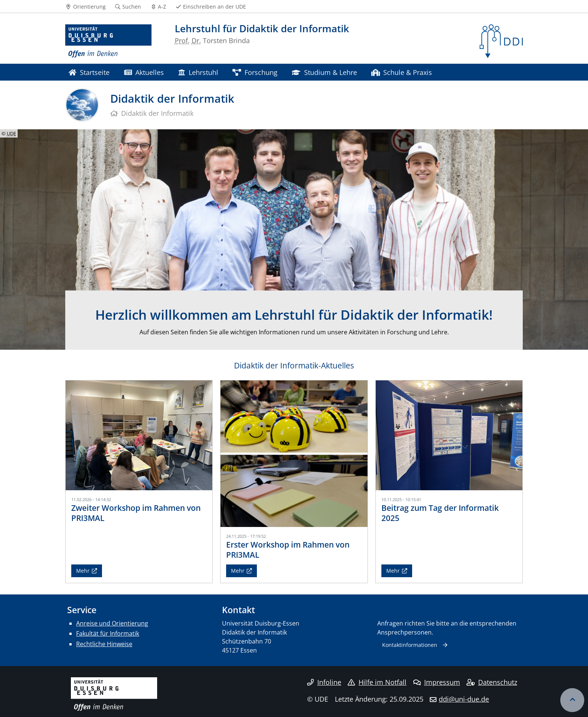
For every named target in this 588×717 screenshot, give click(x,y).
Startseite (89, 72)
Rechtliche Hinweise (104, 644)
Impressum (437, 682)
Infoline (324, 682)
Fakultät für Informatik (108, 633)
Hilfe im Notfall (377, 682)
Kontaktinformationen (410, 645)
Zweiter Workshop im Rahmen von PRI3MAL (136, 513)
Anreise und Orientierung (112, 623)
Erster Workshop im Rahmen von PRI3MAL (288, 550)
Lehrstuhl (198, 72)
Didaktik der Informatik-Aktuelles (294, 365)
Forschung (255, 72)
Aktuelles (144, 72)
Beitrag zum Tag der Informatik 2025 (440, 513)
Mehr (83, 571)
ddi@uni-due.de (464, 699)
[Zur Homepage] (108, 41)
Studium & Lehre (324, 72)
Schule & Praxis (402, 72)
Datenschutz (492, 682)
